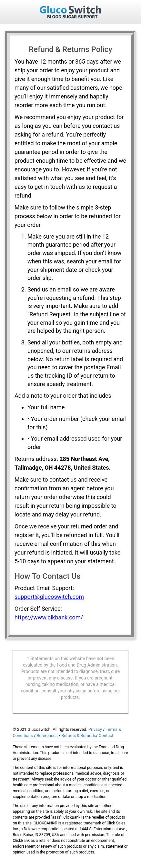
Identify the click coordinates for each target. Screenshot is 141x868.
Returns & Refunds (79, 735)
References (47, 735)
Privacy (95, 729)
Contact (106, 735)
